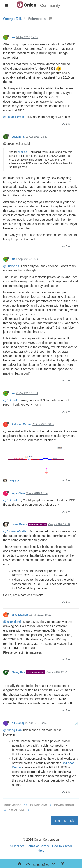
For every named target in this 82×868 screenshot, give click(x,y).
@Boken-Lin (12, 400)
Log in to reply (65, 821)
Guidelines (17, 846)
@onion (23, 152)
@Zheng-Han (12, 730)
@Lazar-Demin (14, 117)
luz (13, 37)
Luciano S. (18, 137)
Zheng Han (18, 672)
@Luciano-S (12, 266)
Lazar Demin (19, 524)
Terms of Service (38, 846)
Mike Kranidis (20, 615)
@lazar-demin (13, 622)
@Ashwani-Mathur (16, 531)
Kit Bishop (18, 723)
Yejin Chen (18, 493)
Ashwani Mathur (22, 424)
